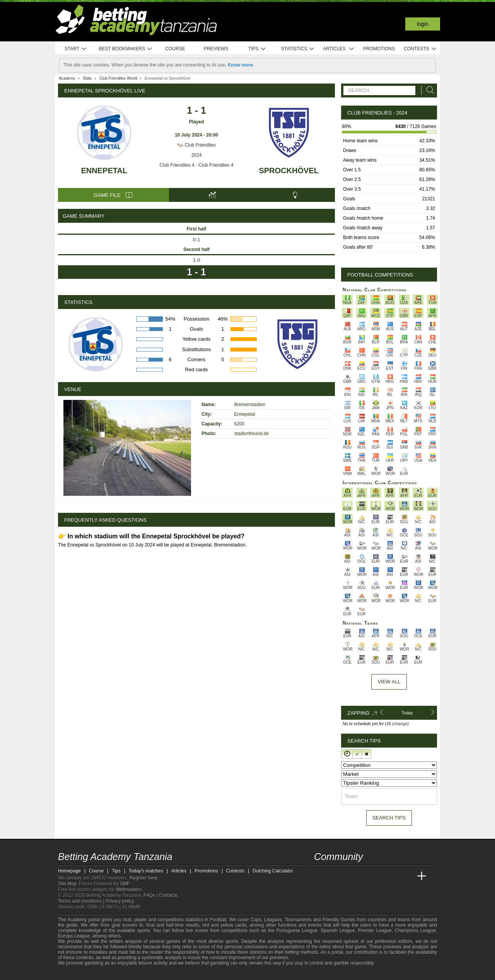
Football (218, 920)
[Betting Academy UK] (407, 876)
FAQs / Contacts (160, 895)
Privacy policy (120, 901)
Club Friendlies (196, 145)
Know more (240, 65)
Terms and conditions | (82, 901)
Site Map (67, 884)
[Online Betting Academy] (364, 876)
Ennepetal (104, 171)
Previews (216, 49)
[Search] (428, 90)
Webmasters (129, 890)
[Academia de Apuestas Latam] (393, 876)
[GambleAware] (76, 973)
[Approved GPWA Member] (105, 973)
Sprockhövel (288, 171)
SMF (125, 884)
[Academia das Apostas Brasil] (350, 876)
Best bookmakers (125, 49)
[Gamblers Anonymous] (140, 973)
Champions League (415, 930)
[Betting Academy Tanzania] (321, 876)
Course (175, 49)
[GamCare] (120, 973)
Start (76, 49)
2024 (197, 155)
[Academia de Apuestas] (378, 876)
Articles (339, 49)
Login (423, 24)
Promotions (379, 49)
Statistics (298, 49)
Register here (143, 878)
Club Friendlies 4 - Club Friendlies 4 (197, 165)
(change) (400, 724)
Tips (257, 49)
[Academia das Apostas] (335, 876)
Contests (420, 49)
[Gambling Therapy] (130, 973)
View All (389, 682)
